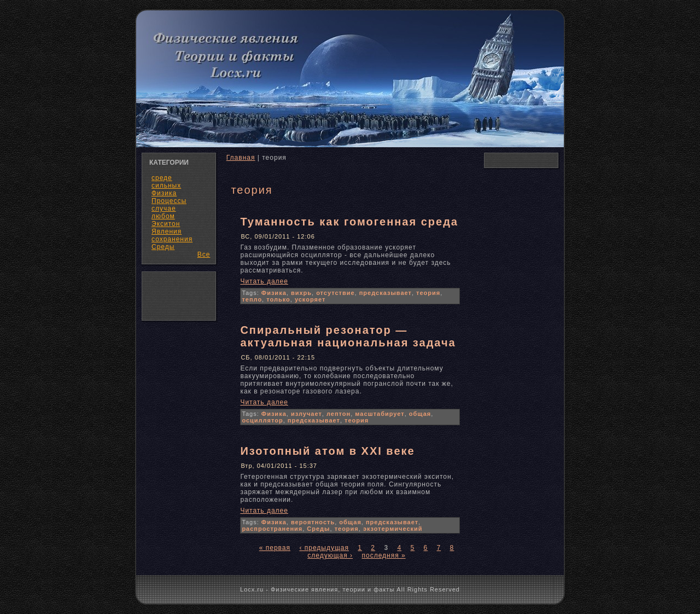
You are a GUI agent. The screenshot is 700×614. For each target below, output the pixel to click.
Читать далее (264, 281)
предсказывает (386, 293)
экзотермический (393, 529)
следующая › (330, 555)
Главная (241, 158)
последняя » (383, 555)
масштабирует (380, 414)
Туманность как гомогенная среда (349, 222)
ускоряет (310, 299)
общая (420, 414)
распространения (272, 529)
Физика (274, 293)
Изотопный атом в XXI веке (327, 451)
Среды (163, 247)
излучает (307, 414)
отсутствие (335, 293)
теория (428, 293)
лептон (339, 414)
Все (204, 254)
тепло (252, 299)
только (278, 299)
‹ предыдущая (324, 548)
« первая (275, 548)
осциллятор (262, 420)
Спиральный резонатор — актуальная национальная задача (348, 336)
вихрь (301, 293)
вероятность (313, 522)
